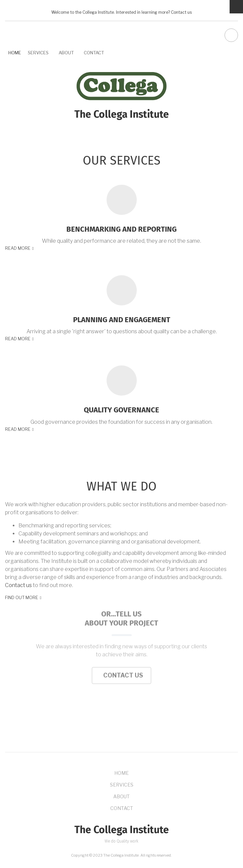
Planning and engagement (122, 320)
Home (15, 53)
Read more (18, 248)
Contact (94, 53)
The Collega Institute (122, 114)
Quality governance (122, 410)
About (66, 53)
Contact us (181, 12)
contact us (122, 641)
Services (38, 53)
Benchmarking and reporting (122, 229)
